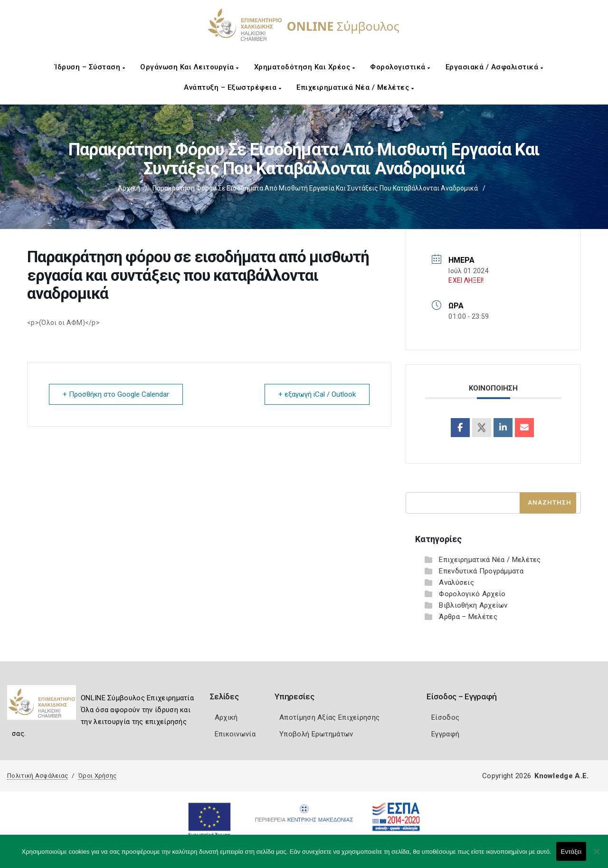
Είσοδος (445, 717)
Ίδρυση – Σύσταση (90, 67)
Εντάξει (571, 852)
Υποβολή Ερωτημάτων (316, 734)
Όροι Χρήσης (97, 776)
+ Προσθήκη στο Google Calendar (116, 394)
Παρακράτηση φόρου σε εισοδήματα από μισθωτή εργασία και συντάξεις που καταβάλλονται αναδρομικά (315, 188)
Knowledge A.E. (561, 776)
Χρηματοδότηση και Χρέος (305, 67)
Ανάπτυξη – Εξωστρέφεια (233, 87)
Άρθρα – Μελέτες (468, 617)
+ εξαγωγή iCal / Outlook (317, 394)
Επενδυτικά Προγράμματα (481, 571)
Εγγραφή (445, 734)
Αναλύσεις (456, 582)
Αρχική (129, 188)
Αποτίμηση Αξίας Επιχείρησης (329, 717)
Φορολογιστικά (400, 67)
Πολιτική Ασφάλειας (38, 776)
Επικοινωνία (235, 734)
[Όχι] (596, 856)
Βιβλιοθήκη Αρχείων (473, 605)
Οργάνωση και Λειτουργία (190, 67)
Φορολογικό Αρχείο (472, 594)
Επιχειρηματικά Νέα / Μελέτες (355, 87)
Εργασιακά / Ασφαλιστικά (494, 67)
